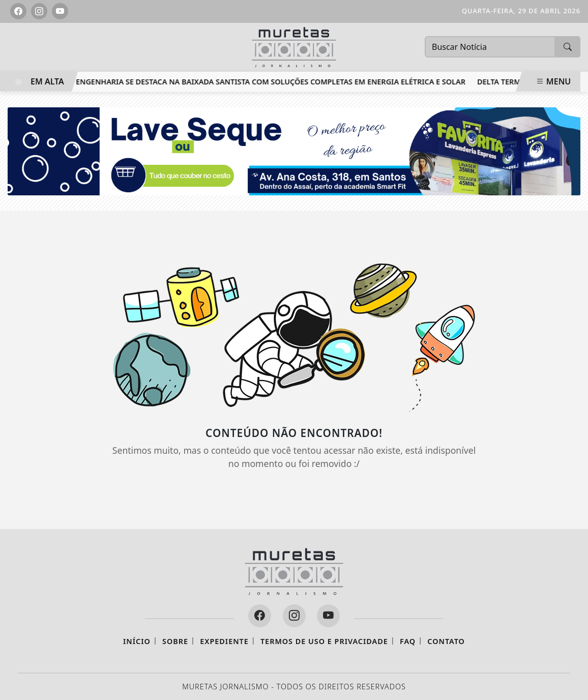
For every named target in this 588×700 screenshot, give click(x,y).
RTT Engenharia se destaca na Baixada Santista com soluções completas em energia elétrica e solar (265, 82)
